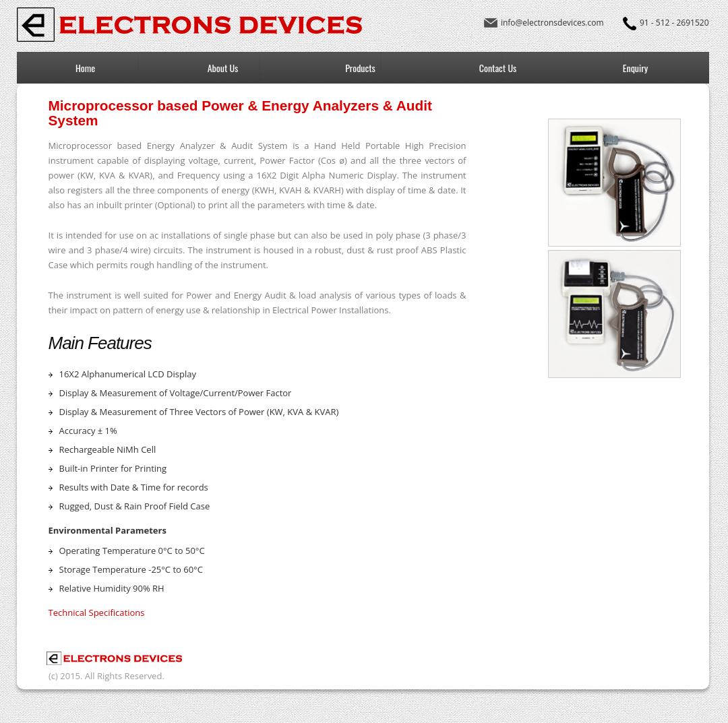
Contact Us (498, 68)
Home (85, 68)
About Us (223, 68)
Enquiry (635, 68)
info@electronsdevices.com (552, 23)
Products (360, 68)
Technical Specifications (97, 612)
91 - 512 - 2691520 (674, 23)
